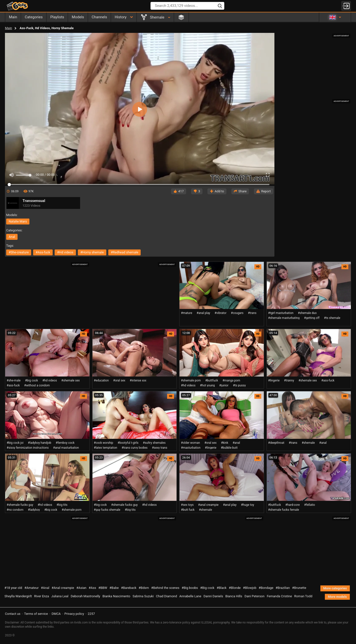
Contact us (13, 614)
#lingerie (274, 380)
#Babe (114, 588)
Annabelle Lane (190, 596)
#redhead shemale (124, 252)
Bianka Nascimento (116, 596)
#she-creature (19, 252)
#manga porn (231, 380)
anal (12, 237)
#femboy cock (65, 443)
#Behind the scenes (165, 588)
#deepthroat (276, 443)
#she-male (14, 380)
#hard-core (292, 505)
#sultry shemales (154, 443)
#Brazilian (283, 588)
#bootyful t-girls (128, 443)
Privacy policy (74, 614)
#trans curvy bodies (135, 448)
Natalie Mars (18, 221)
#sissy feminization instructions (28, 448)
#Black (222, 588)
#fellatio (310, 505)
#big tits (62, 505)
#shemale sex (70, 380)
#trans (252, 313)
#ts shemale (332, 318)
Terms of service (36, 614)
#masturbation (191, 448)
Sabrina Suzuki (143, 596)
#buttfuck (212, 380)
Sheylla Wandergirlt (18, 596)
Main (9, 28)
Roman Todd (303, 596)
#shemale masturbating (284, 318)
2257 (91, 614)
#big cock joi (15, 443)
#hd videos (65, 252)
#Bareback (129, 588)
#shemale (308, 443)
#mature (187, 313)
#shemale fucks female (284, 510)
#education (101, 380)
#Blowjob (250, 588)
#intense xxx (138, 380)
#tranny (289, 380)
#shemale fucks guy (20, 505)
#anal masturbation (66, 448)
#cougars (237, 313)
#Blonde (235, 588)
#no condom (15, 510)
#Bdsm (144, 588)
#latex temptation (106, 448)
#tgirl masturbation (281, 313)
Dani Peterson (255, 596)
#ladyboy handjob (40, 443)
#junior (224, 385)
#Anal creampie (63, 588)
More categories (335, 588)
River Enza (42, 596)
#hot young (207, 385)
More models (337, 597)
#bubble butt (229, 448)
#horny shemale (92, 252)
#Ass (92, 588)
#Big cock (207, 588)
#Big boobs (190, 588)
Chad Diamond (167, 596)
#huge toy (248, 505)
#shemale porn (191, 380)
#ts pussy (239, 385)
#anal (236, 443)
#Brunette (299, 588)
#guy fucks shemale (107, 510)
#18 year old (13, 588)
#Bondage (266, 588)
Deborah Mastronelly (85, 596)
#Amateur (32, 588)
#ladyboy (34, 510)
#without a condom (37, 385)
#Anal (45, 588)
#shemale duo (307, 313)
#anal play (203, 313)
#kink (225, 443)
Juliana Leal (60, 596)
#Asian (81, 588)
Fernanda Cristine (279, 596)
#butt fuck (188, 510)
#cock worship (104, 443)
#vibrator (221, 313)
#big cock (31, 380)
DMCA (56, 614)
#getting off (312, 318)
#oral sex (119, 380)
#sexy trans (160, 448)
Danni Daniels (213, 596)
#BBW (103, 588)
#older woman (190, 443)
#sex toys (187, 505)
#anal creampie (208, 505)
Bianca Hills (234, 596)
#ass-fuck (43, 252)
